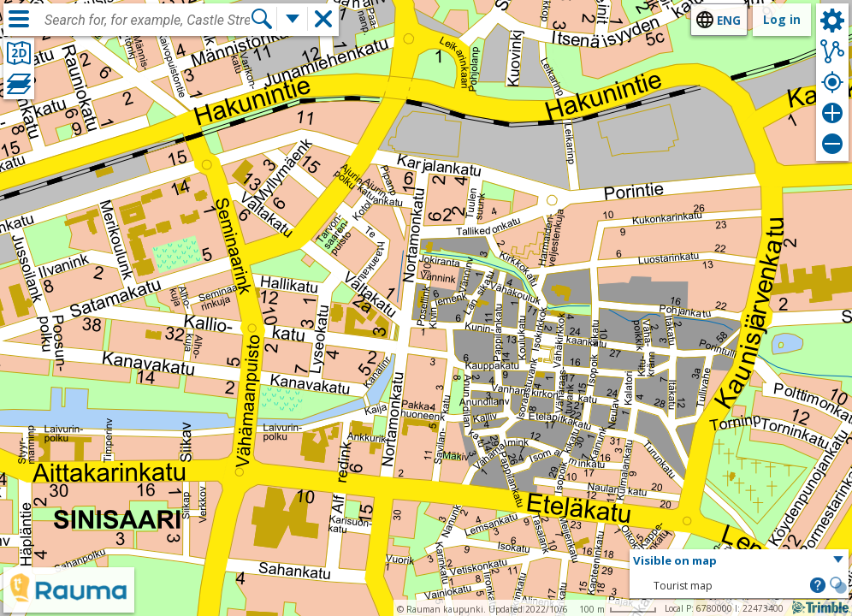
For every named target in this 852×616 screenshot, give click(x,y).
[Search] (262, 19)
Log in (782, 19)
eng (729, 20)
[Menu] (19, 19)
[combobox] (147, 21)
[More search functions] (293, 19)
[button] (739, 561)
